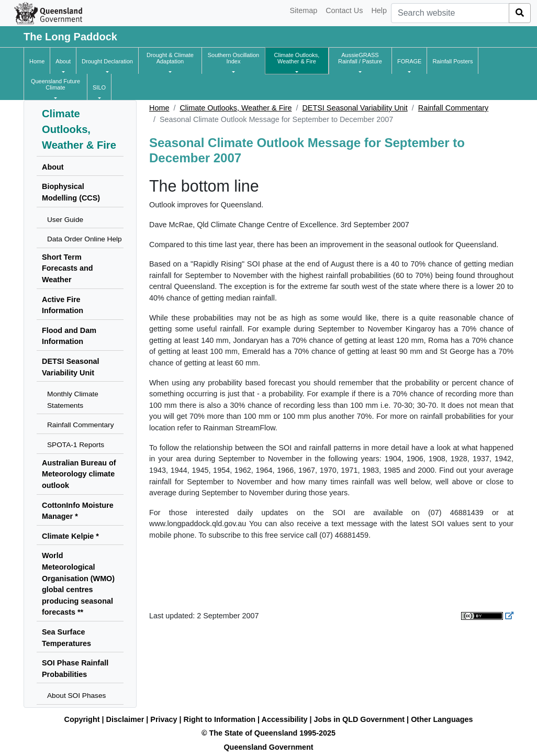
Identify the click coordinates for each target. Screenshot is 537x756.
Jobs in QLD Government (361, 719)
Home (159, 108)
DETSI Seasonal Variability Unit (355, 108)
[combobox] (450, 13)
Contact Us (344, 10)
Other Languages (442, 719)
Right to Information (220, 719)
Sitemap (303, 10)
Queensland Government (268, 747)
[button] (63, 61)
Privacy (164, 719)
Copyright (82, 719)
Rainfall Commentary (453, 108)
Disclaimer (125, 719)
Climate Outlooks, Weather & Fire (236, 108)
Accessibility (285, 719)
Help (379, 10)
